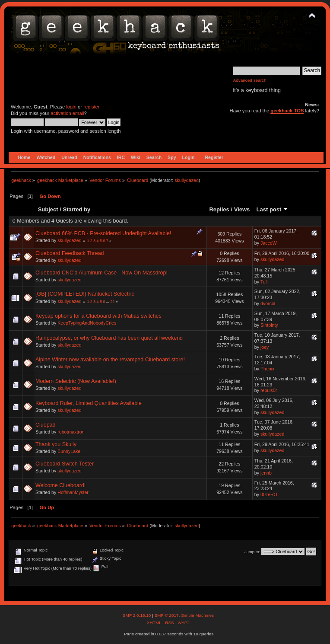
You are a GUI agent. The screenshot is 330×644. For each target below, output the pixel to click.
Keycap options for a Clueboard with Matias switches (98, 316)
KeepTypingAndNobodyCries (87, 323)
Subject (48, 209)
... (108, 302)
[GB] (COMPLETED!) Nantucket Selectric (85, 294)
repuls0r (269, 390)
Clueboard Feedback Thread (70, 253)
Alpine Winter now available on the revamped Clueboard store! (110, 360)
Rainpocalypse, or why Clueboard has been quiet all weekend (109, 338)
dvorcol (268, 303)
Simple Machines (197, 615)
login (71, 107)
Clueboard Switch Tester (65, 464)
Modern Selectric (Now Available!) (76, 381)
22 (112, 302)
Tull (264, 282)
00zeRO (269, 494)
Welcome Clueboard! (60, 485)
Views (242, 209)
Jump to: (252, 552)
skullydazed (187, 180)
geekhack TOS (287, 111)
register (91, 107)
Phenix (267, 369)
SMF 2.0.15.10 (137, 615)
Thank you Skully (56, 444)
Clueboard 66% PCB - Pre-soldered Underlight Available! (103, 233)
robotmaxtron (71, 432)
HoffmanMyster (73, 492)
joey (265, 347)
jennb (266, 473)
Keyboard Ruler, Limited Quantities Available (89, 403)
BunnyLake (69, 451)
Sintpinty (269, 325)
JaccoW (269, 243)
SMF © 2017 (166, 615)
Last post (272, 209)
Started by (77, 209)
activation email (67, 113)
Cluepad (45, 425)
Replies (219, 209)
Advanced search (250, 80)
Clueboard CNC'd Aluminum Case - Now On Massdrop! (102, 273)
